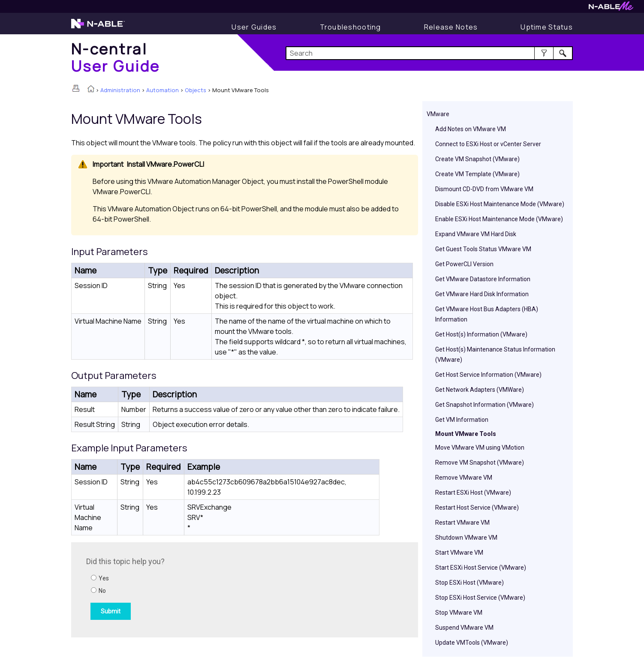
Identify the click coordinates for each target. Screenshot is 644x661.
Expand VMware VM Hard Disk (476, 234)
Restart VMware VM (462, 523)
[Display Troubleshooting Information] (351, 27)
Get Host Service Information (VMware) (488, 375)
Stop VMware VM (459, 613)
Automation (163, 90)
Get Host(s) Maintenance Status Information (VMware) (495, 355)
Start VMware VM (459, 553)
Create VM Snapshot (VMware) (477, 159)
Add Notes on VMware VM (471, 129)
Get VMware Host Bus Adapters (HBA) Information (487, 314)
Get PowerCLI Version (464, 264)
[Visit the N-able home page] (98, 27)
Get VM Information (462, 420)
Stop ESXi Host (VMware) (469, 583)
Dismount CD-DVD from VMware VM (484, 189)
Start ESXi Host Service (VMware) (481, 568)
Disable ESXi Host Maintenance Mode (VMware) (500, 204)
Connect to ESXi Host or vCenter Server (488, 144)
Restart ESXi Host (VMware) (473, 493)
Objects (196, 90)
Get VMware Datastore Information (483, 279)
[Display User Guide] (254, 27)
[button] (544, 53)
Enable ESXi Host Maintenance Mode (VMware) (499, 219)
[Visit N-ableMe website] (611, 8)
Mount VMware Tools (466, 434)
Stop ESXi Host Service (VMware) (480, 598)
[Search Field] (429, 53)
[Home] (116, 57)
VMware (438, 114)
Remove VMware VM (464, 478)
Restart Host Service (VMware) (477, 508)
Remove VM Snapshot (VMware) (480, 463)
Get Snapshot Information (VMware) (485, 405)
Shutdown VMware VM (466, 538)
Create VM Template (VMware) (477, 174)
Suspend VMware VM (464, 628)
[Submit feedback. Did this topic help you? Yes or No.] (202, 589)
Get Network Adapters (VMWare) (480, 390)
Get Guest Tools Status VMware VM (483, 249)
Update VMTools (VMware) (472, 643)
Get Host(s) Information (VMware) (481, 334)
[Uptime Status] (547, 27)
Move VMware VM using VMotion (480, 448)
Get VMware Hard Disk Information (482, 294)
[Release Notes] (451, 27)
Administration (120, 90)
